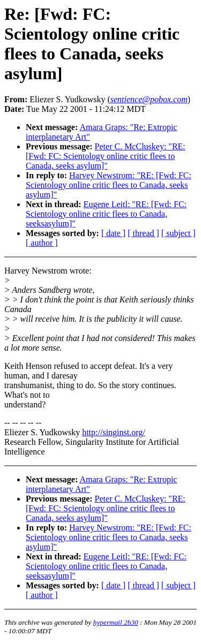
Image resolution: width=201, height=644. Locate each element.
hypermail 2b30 (116, 622)
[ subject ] (178, 233)
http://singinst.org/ (114, 432)
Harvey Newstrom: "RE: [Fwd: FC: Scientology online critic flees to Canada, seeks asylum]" (109, 185)
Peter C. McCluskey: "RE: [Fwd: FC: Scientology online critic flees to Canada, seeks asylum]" (106, 156)
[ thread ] (143, 233)
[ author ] (42, 243)
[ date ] (113, 233)
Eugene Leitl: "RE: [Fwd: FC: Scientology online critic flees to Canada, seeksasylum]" (106, 214)
